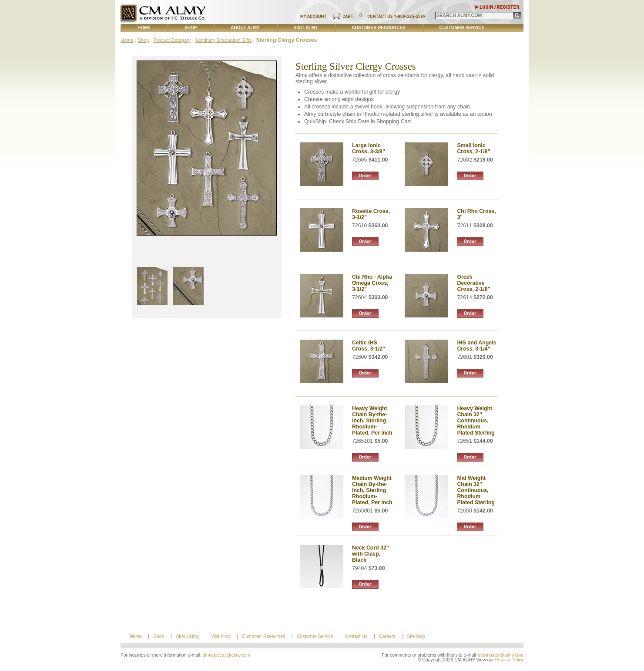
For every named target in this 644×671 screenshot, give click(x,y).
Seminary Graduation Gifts (224, 40)
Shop (191, 28)
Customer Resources (378, 28)
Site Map (416, 636)
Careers (387, 636)
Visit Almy (306, 28)
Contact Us (356, 636)
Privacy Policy (509, 660)
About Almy (245, 28)
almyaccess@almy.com (227, 655)
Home (144, 28)
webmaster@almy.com (500, 655)
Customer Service (462, 28)
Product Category (172, 40)
